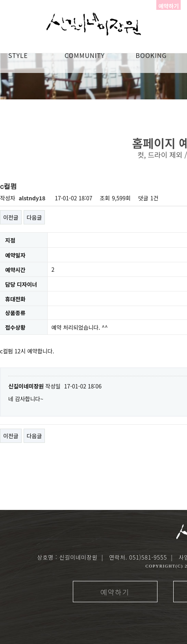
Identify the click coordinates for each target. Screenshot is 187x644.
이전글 (11, 217)
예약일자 (15, 255)
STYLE (18, 55)
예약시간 (15, 270)
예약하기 (115, 592)
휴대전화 (15, 299)
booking (151, 55)
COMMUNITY (85, 55)
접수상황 (15, 328)
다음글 (34, 217)
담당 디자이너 (21, 284)
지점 (10, 241)
